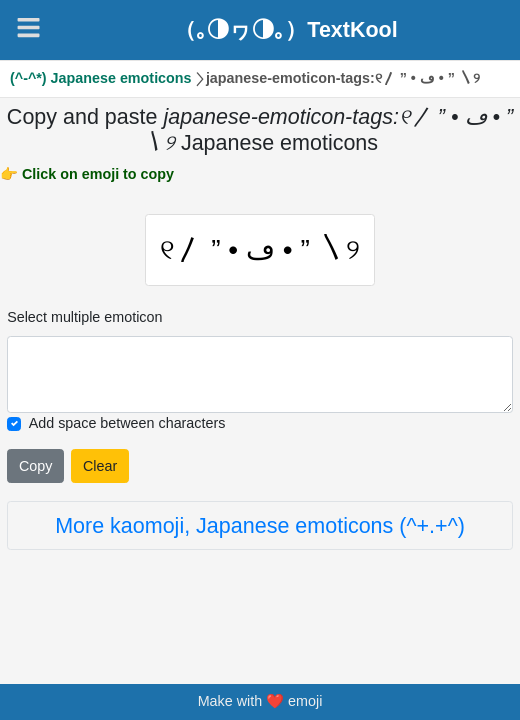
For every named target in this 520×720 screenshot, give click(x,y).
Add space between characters (127, 425)
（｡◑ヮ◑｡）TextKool (285, 30)
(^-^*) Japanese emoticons (101, 78)
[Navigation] (28, 27)
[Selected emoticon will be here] (260, 376)
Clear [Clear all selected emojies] (100, 467)
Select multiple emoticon (84, 319)
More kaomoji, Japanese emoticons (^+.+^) (260, 527)
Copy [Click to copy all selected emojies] (35, 467)
